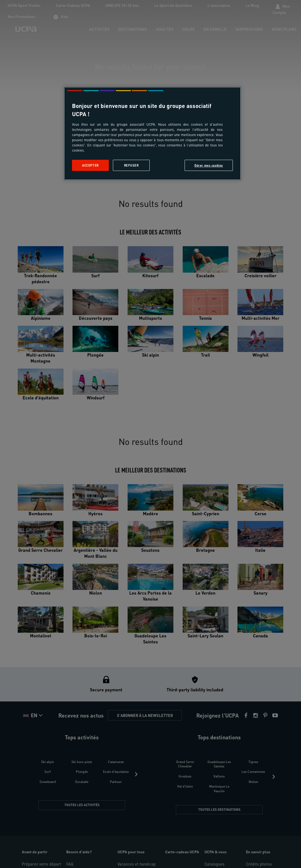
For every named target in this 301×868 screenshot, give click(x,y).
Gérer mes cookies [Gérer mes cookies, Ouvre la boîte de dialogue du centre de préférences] (209, 165)
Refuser (131, 165)
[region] (152, 133)
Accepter (90, 165)
